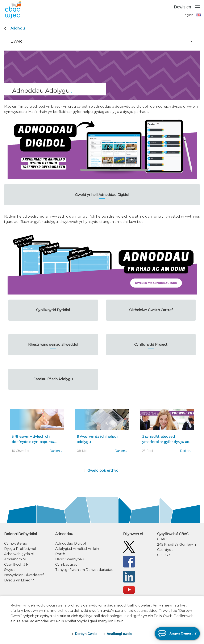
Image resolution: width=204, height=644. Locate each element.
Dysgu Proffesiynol (20, 549)
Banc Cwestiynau (70, 559)
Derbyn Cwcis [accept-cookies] (86, 634)
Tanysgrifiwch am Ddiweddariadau (84, 570)
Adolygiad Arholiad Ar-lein (77, 549)
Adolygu (18, 28)
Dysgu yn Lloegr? (19, 580)
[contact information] (178, 544)
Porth (60, 554)
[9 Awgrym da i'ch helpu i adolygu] (102, 433)
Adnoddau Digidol (71, 543)
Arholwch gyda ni (19, 554)
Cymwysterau (16, 543)
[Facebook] (129, 562)
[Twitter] (129, 547)
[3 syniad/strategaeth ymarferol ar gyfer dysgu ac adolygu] (167, 433)
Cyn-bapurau (66, 564)
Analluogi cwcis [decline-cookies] (119, 634)
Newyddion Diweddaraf (24, 575)
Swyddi (10, 570)
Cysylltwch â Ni (17, 564)
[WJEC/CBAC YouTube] (129, 590)
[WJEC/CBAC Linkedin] (129, 576)
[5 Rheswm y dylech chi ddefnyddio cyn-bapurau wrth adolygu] (37, 433)
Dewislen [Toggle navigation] (187, 7)
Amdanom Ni (15, 559)
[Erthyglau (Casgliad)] (102, 470)
